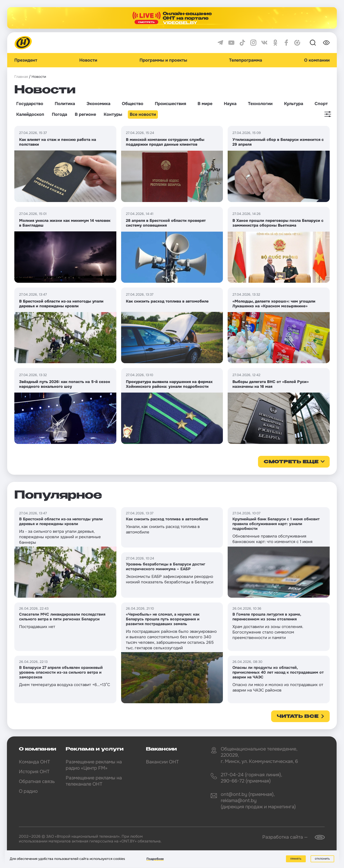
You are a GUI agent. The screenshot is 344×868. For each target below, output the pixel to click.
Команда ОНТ (34, 762)
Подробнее (155, 859)
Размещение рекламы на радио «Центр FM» (94, 765)
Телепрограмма (246, 60)
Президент (26, 60)
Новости (88, 60)
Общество (133, 104)
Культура (294, 104)
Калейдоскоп (30, 114)
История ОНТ (34, 772)
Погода (59, 114)
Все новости (143, 114)
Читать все (298, 717)
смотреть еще (291, 462)
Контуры (113, 114)
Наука (230, 104)
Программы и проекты (163, 60)
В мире (205, 104)
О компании (317, 60)
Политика (65, 104)
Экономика (98, 104)
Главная (21, 77)
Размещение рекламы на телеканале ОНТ (94, 781)
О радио (28, 791)
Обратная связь (37, 781)
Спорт (321, 104)
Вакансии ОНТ (162, 762)
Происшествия (170, 104)
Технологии (260, 104)
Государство (30, 104)
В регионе (85, 114)
